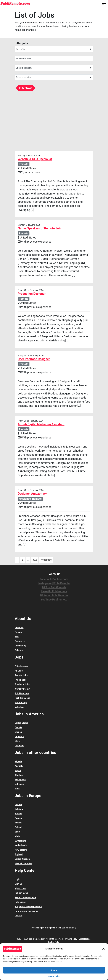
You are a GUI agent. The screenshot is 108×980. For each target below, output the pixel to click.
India (17, 789)
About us (19, 628)
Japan (18, 771)
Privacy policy (70, 939)
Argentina (20, 737)
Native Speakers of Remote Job (39, 228)
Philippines (20, 780)
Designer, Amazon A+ (32, 494)
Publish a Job (21, 893)
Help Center (21, 902)
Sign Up (19, 884)
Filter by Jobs (21, 666)
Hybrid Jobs (21, 680)
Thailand (19, 775)
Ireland (18, 823)
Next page (46, 560)
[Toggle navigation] (104, 3)
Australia (19, 766)
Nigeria (18, 761)
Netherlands (21, 845)
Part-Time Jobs (22, 698)
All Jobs (19, 671)
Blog (17, 637)
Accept (54, 970)
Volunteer (20, 707)
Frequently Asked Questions (29, 907)
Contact (19, 916)
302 (35, 560)
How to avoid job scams (26, 911)
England (19, 854)
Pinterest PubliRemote (54, 595)
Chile (17, 741)
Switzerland (21, 841)
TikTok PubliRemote (54, 587)
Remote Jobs (21, 675)
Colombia (19, 746)
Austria (18, 805)
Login (18, 879)
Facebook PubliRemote (54, 579)
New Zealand (21, 850)
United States (21, 723)
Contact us (20, 641)
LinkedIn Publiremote (54, 591)
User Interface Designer (34, 359)
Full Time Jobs (22, 693)
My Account (21, 888)
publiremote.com (37, 939)
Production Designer (32, 294)
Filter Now (26, 88)
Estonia (18, 814)
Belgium (19, 809)
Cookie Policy (54, 976)
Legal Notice (85, 939)
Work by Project (23, 689)
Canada (19, 727)
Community (20, 646)
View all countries (23, 863)
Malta (18, 836)
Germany (19, 818)
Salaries (19, 650)
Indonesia (20, 784)
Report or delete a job (26, 897)
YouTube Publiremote (54, 600)
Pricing (18, 632)
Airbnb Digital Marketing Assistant (41, 424)
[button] (103, 949)
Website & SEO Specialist (35, 159)
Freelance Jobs (22, 684)
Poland (18, 827)
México (18, 732)
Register (51, 928)
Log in (41, 928)
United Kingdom (23, 859)
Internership (21, 703)
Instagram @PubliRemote (54, 583)
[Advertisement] (54, 121)
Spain (18, 832)
